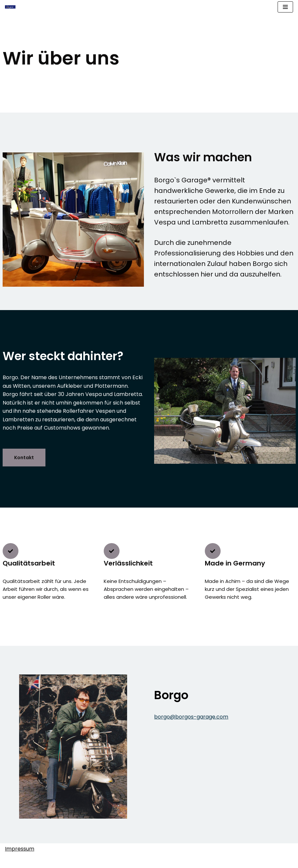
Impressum (20, 849)
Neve (133, 861)
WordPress (158, 861)
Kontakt (24, 458)
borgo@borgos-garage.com (191, 717)
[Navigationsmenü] (285, 7)
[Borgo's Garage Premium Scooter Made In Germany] (10, 7)
